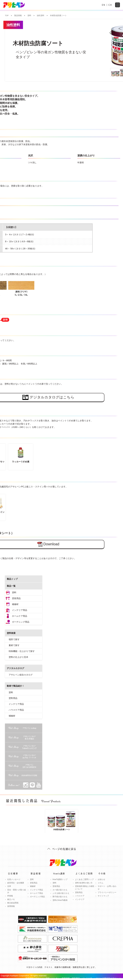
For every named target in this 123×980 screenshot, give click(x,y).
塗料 (14, 592)
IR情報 (10, 896)
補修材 (15, 604)
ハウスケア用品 (16, 710)
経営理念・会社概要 (16, 883)
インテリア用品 (20, 610)
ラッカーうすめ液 (21, 454)
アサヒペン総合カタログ (21, 675)
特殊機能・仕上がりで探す (22, 651)
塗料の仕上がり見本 (18, 657)
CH (110, 5)
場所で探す (14, 639)
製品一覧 (11, 586)
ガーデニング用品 (21, 622)
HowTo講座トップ (60, 879)
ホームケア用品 (20, 616)
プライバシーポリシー (107, 892)
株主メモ (11, 899)
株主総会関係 (13, 903)
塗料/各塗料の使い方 (84, 883)
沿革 (9, 886)
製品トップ (12, 579)
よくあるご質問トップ (84, 879)
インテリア (80, 899)
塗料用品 (13, 698)
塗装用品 (16, 598)
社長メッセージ (14, 879)
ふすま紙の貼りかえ (61, 893)
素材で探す (14, 645)
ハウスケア (80, 896)
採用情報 (11, 906)
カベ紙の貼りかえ (60, 890)
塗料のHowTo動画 (60, 900)
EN (104, 5)
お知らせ (101, 879)
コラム (101, 883)
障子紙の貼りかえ (60, 897)
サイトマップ (103, 896)
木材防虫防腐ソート (62, 820)
